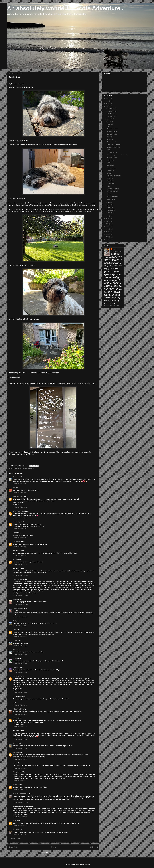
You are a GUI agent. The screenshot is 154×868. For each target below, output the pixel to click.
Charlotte (16, 477)
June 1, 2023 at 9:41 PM (20, 790)
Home (54, 847)
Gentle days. (111, 199)
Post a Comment (16, 838)
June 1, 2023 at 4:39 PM (20, 705)
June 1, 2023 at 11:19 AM (20, 604)
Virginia (15, 559)
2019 (108, 224)
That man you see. (113, 191)
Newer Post (13, 847)
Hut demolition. (112, 168)
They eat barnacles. (113, 129)
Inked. (109, 186)
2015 (108, 234)
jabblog (15, 599)
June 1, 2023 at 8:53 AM (20, 538)
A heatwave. (111, 165)
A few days (110, 160)
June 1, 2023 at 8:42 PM (20, 781)
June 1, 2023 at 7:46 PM (20, 768)
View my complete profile (111, 306)
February (110, 210)
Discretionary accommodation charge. (118, 155)
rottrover (16, 743)
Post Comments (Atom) (57, 852)
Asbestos (110, 178)
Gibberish (110, 173)
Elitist (109, 163)
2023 (108, 106)
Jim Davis (16, 752)
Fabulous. (110, 181)
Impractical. (111, 170)
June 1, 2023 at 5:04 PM (20, 727)
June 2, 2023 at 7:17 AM (20, 835)
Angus (115, 249)
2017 (108, 229)
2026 (108, 98)
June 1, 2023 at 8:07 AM (20, 507)
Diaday (15, 621)
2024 (108, 104)
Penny (15, 821)
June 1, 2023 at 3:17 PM (20, 663)
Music (109, 194)
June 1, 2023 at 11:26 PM (20, 826)
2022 (108, 216)
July (109, 121)
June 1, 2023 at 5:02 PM (20, 714)
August (110, 119)
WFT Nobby (17, 830)
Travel (15, 641)
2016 (108, 232)
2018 (108, 226)
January (110, 213)
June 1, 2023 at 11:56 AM (20, 617)
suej (14, 488)
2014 (108, 237)
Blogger (87, 864)
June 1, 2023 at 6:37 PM (20, 759)
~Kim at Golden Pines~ (20, 793)
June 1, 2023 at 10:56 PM (20, 802)
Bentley (15, 658)
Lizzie (15, 630)
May (109, 202)
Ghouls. (109, 150)
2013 (108, 239)
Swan (15, 649)
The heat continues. (113, 142)
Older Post (94, 847)
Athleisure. (110, 139)
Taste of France (18, 579)
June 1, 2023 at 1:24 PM (20, 637)
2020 (108, 221)
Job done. (110, 126)
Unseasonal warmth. (113, 189)
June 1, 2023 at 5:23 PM (20, 739)
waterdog (16, 718)
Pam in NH (16, 785)
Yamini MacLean (18, 608)
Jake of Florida (18, 709)
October (110, 114)
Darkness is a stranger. (114, 144)
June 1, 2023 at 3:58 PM (20, 692)
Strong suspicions (112, 132)
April (109, 205)
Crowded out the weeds (114, 176)
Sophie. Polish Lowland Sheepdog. (24, 468)
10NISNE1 (16, 667)
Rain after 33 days (113, 152)
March (110, 208)
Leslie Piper (17, 676)
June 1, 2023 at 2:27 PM (20, 654)
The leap (110, 137)
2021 (108, 219)
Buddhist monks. (112, 134)
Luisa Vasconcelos (19, 511)
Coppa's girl (17, 542)
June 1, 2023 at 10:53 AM (20, 575)
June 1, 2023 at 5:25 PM (20, 748)
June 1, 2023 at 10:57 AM (20, 595)
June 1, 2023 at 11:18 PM (20, 817)
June (109, 124)
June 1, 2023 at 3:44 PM (20, 672)
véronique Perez (18, 496)
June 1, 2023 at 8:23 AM (20, 529)
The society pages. (113, 196)
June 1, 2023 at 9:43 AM (20, 564)
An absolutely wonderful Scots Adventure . (65, 8)
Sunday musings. (112, 158)
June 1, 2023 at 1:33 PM (20, 646)
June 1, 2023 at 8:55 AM (20, 547)
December (111, 108)
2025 (108, 101)
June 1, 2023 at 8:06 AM (20, 493)
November (111, 111)
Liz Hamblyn (17, 522)
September (111, 116)
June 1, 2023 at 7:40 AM (20, 484)
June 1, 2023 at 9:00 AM (20, 556)
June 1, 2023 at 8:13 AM (20, 518)
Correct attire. (111, 184)
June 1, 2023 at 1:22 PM (20, 626)
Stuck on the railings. (113, 147)
